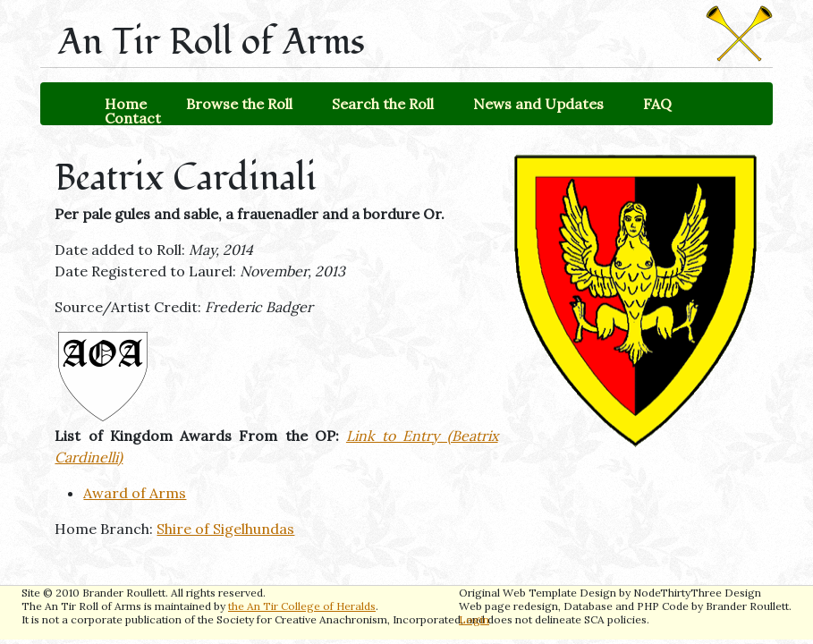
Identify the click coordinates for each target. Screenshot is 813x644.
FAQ (657, 104)
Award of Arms (135, 493)
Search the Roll (383, 104)
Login (474, 619)
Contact (133, 118)
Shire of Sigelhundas (225, 529)
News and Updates (538, 104)
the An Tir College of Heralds (302, 606)
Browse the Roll (239, 104)
